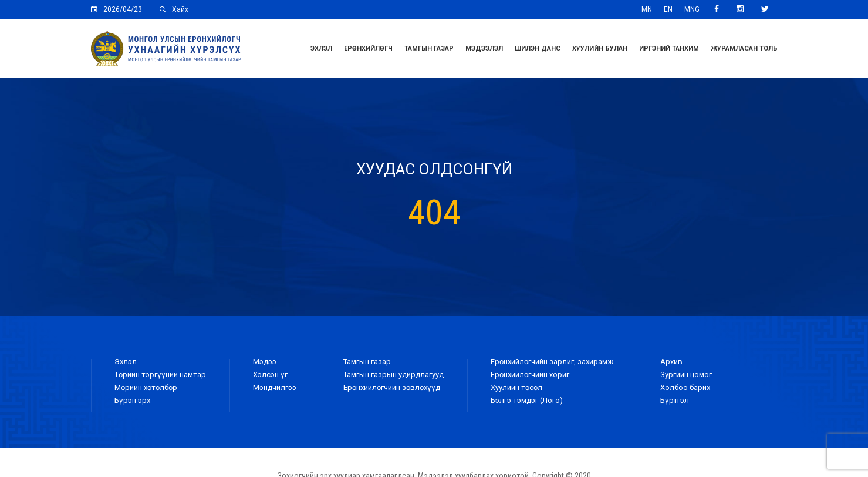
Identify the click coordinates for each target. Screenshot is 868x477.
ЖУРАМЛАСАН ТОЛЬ (744, 48)
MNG (692, 9)
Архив (671, 362)
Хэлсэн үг (270, 374)
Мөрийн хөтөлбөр (146, 387)
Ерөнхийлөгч (368, 48)
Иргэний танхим (669, 48)
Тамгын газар (429, 48)
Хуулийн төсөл (516, 387)
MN (647, 9)
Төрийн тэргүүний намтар (160, 374)
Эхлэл (321, 48)
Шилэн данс (538, 48)
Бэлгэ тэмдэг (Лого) (527, 400)
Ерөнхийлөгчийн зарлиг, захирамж (552, 362)
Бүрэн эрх (132, 400)
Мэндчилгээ (275, 387)
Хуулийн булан (600, 48)
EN (668, 9)
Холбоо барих (685, 387)
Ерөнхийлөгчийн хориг (530, 374)
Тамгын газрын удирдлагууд (394, 374)
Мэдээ (265, 362)
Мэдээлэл (484, 48)
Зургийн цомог (686, 374)
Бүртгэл (675, 400)
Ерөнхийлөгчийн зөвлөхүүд (392, 387)
